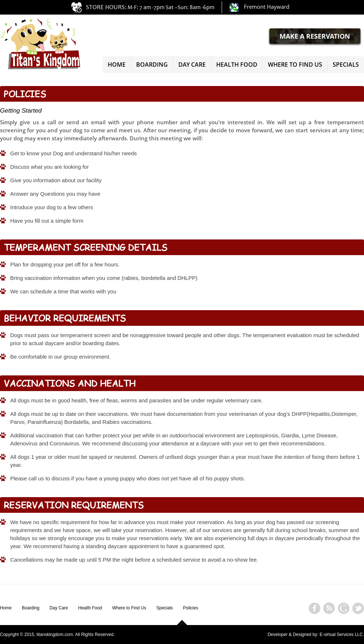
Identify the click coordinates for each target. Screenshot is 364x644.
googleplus (344, 606)
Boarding (152, 65)
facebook (314, 606)
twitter (358, 606)
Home (117, 65)
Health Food (237, 65)
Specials (346, 65)
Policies (191, 608)
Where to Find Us (295, 65)
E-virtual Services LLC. (342, 635)
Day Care (192, 65)
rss (329, 606)
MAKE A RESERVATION (315, 36)
